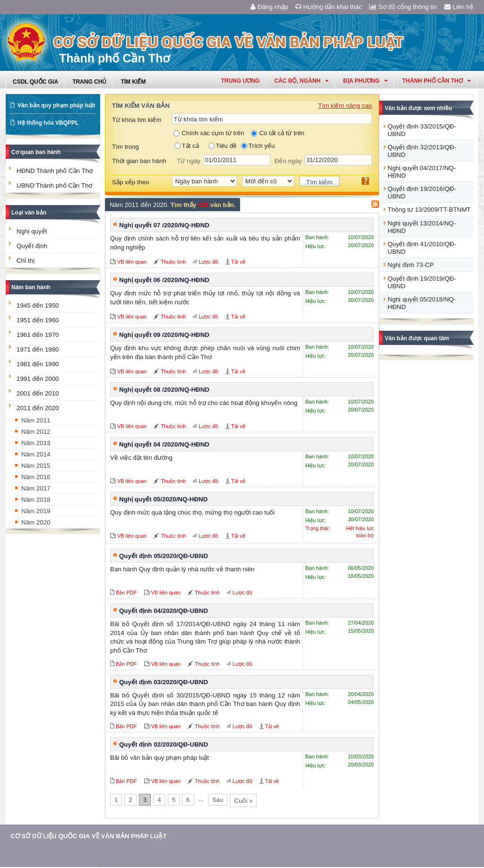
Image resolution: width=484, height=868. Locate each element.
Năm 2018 (36, 500)
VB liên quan (132, 262)
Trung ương (240, 81)
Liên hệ (459, 7)
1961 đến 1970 (38, 335)
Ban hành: (317, 237)
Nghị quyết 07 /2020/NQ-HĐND (164, 225)
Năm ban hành (31, 287)
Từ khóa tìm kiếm (137, 120)
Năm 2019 (36, 511)
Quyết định (32, 246)
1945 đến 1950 (38, 305)
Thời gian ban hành (139, 161)
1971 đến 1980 (38, 349)
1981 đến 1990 (38, 364)
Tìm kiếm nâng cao (345, 106)
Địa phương (365, 81)
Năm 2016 (36, 477)
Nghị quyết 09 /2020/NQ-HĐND (164, 335)
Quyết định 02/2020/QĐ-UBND (164, 744)
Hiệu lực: (316, 246)
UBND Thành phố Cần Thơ (54, 185)
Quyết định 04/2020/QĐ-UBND (164, 611)
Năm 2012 (36, 432)
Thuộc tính (173, 262)
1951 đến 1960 (38, 320)
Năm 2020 (36, 522)
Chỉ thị (26, 261)
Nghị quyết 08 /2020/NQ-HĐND (164, 390)
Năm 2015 (36, 466)
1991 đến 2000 (38, 379)
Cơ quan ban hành (36, 152)
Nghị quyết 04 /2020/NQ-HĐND (164, 444)
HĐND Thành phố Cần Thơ (55, 171)
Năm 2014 (36, 454)
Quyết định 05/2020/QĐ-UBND (164, 556)
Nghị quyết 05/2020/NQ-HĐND (163, 499)
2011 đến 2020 (38, 408)
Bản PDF (126, 593)
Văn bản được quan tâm (417, 338)
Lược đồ (208, 262)
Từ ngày (189, 161)
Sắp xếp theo (131, 182)
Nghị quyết (32, 231)
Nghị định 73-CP (411, 265)
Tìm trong (125, 147)
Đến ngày (288, 161)
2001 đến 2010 (38, 393)
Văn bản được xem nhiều (418, 108)
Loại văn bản (29, 213)
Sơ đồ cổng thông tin (403, 7)
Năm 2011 (36, 420)
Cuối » (243, 801)
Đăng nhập (269, 7)
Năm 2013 (36, 443)
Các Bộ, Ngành (301, 81)
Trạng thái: (318, 528)
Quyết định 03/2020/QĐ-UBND (164, 682)
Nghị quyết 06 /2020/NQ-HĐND (164, 280)
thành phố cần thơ (436, 81)
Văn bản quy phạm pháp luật (56, 105)
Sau (218, 800)
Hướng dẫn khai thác (329, 7)
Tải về (238, 262)
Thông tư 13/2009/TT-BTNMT (429, 210)
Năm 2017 (36, 488)
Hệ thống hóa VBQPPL (48, 123)
